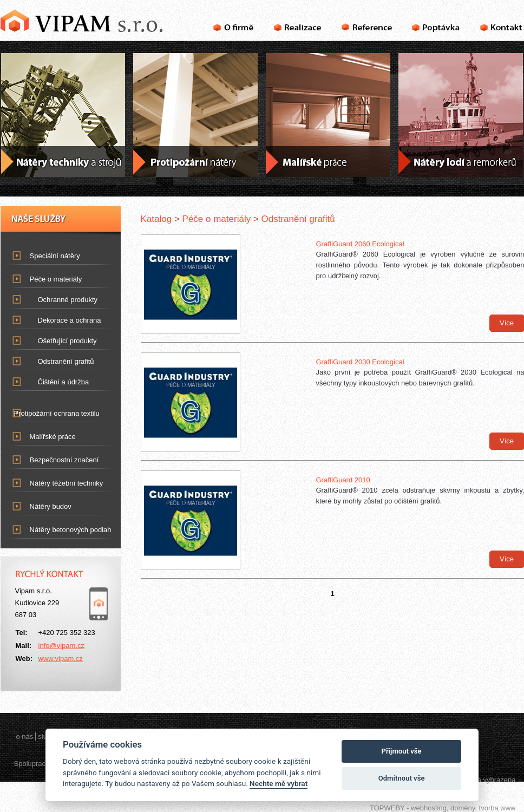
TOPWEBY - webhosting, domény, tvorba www (443, 808)
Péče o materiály (49, 277)
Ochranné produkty (68, 300)
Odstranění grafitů (66, 361)
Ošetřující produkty (67, 341)
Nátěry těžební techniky (60, 481)
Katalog (156, 219)
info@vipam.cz (61, 646)
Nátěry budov (44, 504)
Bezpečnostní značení (58, 458)
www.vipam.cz (61, 659)
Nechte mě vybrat (279, 783)
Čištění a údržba (64, 382)
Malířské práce (46, 434)
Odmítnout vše (402, 778)
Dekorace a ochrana (70, 320)
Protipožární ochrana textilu (50, 411)
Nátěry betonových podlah (64, 528)
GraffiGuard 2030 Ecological (360, 362)
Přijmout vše (402, 751)
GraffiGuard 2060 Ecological (360, 244)
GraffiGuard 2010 (343, 480)
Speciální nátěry (48, 254)
